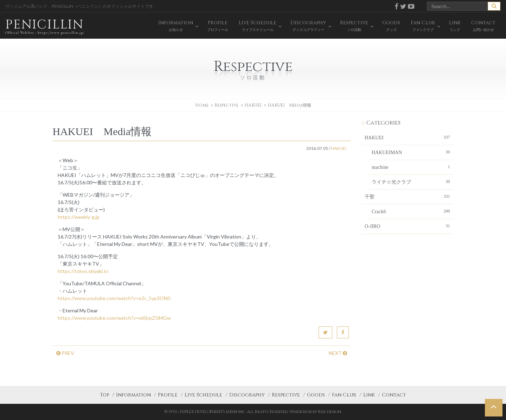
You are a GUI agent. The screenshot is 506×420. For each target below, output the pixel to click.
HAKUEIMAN (411, 152)
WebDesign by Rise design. (316, 412)
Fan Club (344, 395)
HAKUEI (253, 105)
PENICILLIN (45, 26)
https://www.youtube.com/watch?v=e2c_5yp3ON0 (114, 298)
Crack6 (411, 211)
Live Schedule (203, 395)
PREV (65, 353)
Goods (316, 395)
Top (104, 395)
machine (411, 167)
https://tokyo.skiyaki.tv (83, 271)
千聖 (407, 196)
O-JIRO (407, 226)
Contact (394, 395)
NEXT (338, 353)
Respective (286, 395)
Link (369, 395)
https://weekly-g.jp (79, 217)
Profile (168, 395)
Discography (247, 395)
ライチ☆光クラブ (411, 182)
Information (133, 395)
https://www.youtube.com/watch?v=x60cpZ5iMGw (114, 318)
